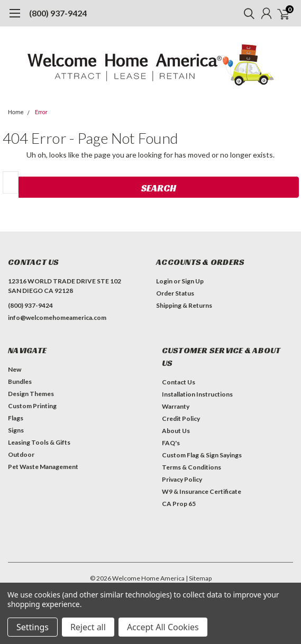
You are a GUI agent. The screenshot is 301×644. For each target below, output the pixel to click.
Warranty (176, 406)
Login (164, 281)
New (15, 369)
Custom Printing (32, 406)
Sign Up (193, 281)
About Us (176, 431)
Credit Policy (181, 418)
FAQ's (171, 443)
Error (41, 112)
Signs (16, 430)
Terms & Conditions (191, 467)
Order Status (175, 293)
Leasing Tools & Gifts (39, 442)
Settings (33, 627)
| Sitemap (199, 578)
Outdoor (21, 454)
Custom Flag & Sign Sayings (202, 455)
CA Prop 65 (179, 504)
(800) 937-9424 (58, 13)
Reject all (88, 627)
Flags (16, 418)
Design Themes (31, 394)
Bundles (20, 381)
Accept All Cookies (163, 627)
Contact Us (179, 382)
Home (16, 112)
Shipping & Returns (184, 305)
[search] (247, 13)
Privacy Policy (182, 479)
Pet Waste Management (43, 467)
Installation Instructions (197, 394)
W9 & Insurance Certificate (202, 491)
